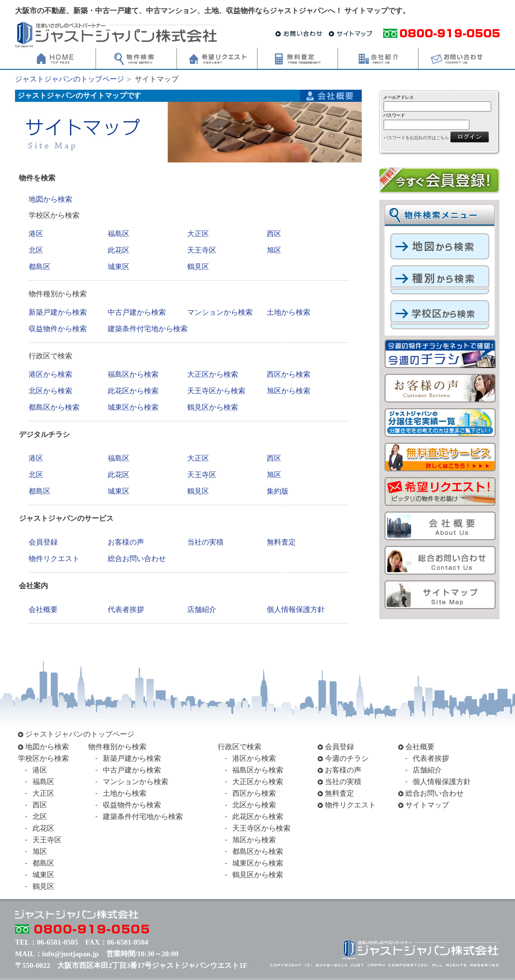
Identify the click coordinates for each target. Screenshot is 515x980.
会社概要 (43, 610)
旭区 (274, 250)
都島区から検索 (54, 407)
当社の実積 (205, 542)
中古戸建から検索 (137, 312)
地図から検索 (50, 199)
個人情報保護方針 (296, 610)
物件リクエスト (54, 559)
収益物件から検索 (58, 329)
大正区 (198, 234)
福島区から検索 (133, 374)
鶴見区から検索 (213, 407)
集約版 (278, 491)
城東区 (119, 267)
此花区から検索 (133, 391)
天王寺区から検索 (216, 391)
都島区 (40, 267)
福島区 (119, 234)
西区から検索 (289, 374)
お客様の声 (126, 542)
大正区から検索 (213, 374)
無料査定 (281, 542)
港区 (36, 234)
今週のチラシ (347, 758)
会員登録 (43, 542)
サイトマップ (427, 805)
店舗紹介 (202, 610)
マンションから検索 (220, 312)
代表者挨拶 (126, 610)
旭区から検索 (289, 391)
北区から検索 (50, 391)
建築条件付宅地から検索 (148, 329)
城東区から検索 (133, 407)
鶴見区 (198, 267)
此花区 (119, 250)
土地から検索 (289, 312)
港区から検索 (50, 374)
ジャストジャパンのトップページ (70, 79)
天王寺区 (202, 250)
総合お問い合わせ (137, 559)
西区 (274, 234)
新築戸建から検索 (58, 312)
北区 (36, 250)
